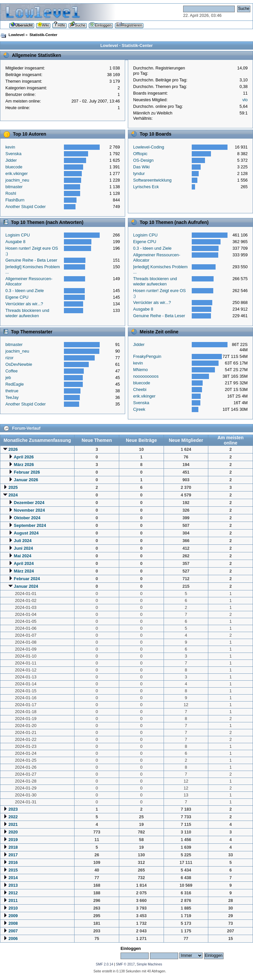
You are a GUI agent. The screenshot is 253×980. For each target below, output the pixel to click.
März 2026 (24, 465)
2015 (13, 870)
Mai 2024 (23, 556)
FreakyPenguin (147, 357)
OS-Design (143, 160)
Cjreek (139, 409)
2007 (13, 931)
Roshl (11, 193)
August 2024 (26, 533)
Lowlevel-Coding (149, 147)
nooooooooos (146, 376)
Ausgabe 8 (15, 242)
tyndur (139, 174)
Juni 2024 (24, 548)
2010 (13, 908)
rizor (9, 358)
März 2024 (24, 571)
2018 (13, 847)
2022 (13, 817)
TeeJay (12, 398)
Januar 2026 (26, 480)
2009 (13, 916)
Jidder (11, 160)
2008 (13, 923)
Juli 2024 (23, 541)
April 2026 (24, 457)
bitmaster (14, 187)
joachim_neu (17, 180)
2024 (13, 495)
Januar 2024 (26, 586)
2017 (13, 855)
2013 (13, 885)
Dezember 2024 (29, 503)
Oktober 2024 (27, 518)
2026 (13, 449)
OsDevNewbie (19, 364)
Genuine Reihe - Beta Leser (31, 260)
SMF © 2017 (125, 964)
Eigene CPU (17, 297)
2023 (13, 809)
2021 (13, 825)
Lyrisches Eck (146, 187)
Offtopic (140, 154)
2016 (13, 863)
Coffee (11, 371)
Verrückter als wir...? (24, 304)
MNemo (140, 370)
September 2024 (30, 526)
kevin (10, 147)
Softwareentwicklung (152, 180)
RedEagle (15, 384)
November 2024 (29, 510)
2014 (13, 878)
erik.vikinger (17, 174)
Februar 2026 (27, 472)
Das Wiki (141, 167)
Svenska (13, 154)
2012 (13, 893)
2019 (13, 840)
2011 (13, 901)
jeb (8, 378)
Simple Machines (150, 964)
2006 (13, 939)
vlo (245, 100)
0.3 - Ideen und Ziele (25, 291)
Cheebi (140, 390)
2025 (13, 488)
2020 (13, 832)
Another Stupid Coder (25, 207)
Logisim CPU (18, 235)
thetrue (12, 391)
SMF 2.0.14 (104, 964)
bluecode (14, 167)
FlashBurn (15, 200)
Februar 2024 (27, 579)
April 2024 (24, 564)
